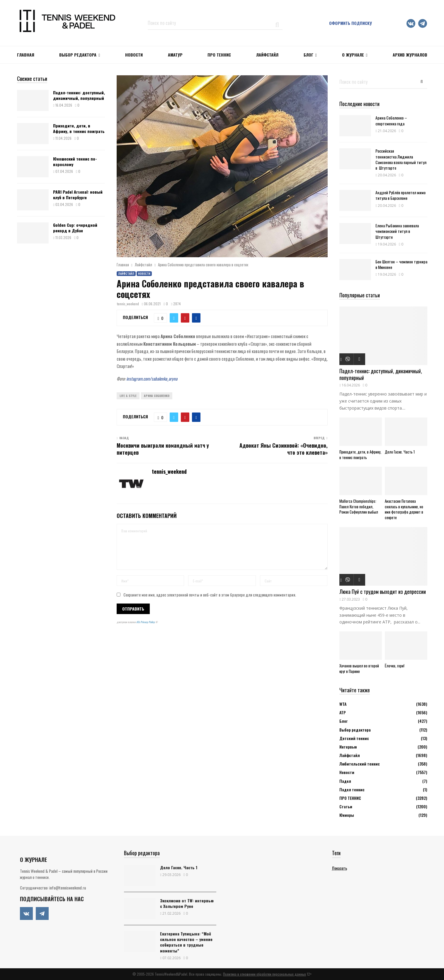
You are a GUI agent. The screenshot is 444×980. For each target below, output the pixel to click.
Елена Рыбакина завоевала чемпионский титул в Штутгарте (397, 231)
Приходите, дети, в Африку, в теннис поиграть (79, 128)
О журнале (353, 55)
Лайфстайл (126, 273)
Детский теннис (354, 738)
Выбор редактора (78, 55)
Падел (345, 781)
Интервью (348, 747)
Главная (26, 55)
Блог (308, 55)
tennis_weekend (128, 304)
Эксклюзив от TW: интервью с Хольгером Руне (187, 903)
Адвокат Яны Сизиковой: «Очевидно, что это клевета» (284, 449)
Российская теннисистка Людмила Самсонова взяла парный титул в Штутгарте (401, 159)
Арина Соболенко (157, 396)
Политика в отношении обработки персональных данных (264, 974)
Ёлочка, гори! (395, 666)
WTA (343, 704)
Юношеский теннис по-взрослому (75, 161)
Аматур (175, 55)
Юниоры (347, 815)
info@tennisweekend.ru (68, 888)
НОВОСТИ (134, 55)
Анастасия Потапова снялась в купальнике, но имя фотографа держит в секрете (404, 509)
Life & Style (128, 396)
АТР (343, 712)
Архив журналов (410, 55)
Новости (144, 273)
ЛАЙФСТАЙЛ (267, 55)
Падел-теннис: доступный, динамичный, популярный (79, 95)
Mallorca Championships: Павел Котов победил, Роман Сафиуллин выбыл (359, 507)
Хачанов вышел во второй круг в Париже (359, 668)
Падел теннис (352, 789)
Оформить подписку (351, 23)
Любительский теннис (360, 764)
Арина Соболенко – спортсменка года (391, 120)
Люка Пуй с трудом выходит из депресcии (383, 592)
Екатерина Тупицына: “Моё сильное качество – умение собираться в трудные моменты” (186, 942)
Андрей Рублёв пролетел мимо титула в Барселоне (400, 195)
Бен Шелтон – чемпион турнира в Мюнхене (401, 264)
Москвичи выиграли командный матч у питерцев (163, 449)
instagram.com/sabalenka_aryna (152, 379)
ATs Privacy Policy (146, 622)
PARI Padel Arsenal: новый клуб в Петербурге (78, 194)
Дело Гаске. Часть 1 (400, 452)
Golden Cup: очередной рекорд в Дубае (75, 227)
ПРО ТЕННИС (219, 55)
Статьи (346, 806)
